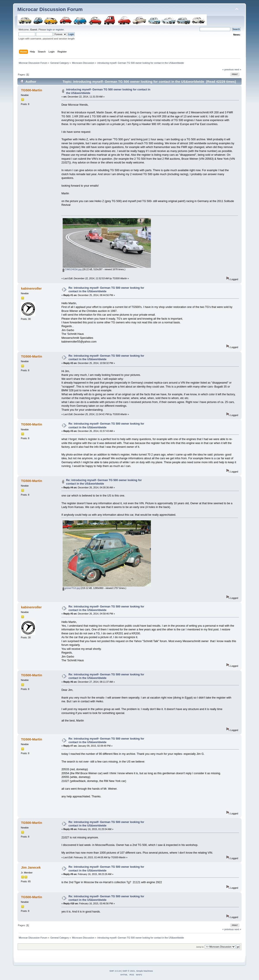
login (49, 30)
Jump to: (200, 947)
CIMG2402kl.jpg (72, 269)
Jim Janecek (31, 867)
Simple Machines (145, 971)
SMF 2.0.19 (115, 971)
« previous (228, 69)
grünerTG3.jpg (71, 588)
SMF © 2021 (129, 971)
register (60, 30)
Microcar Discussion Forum (50, 9)
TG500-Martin (32, 90)
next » (238, 69)
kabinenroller (31, 288)
